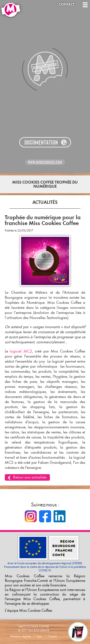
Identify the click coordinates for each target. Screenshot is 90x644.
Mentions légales (21, 636)
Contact (67, 4)
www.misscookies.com (45, 162)
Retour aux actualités (30, 477)
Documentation (41, 143)
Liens (39, 636)
